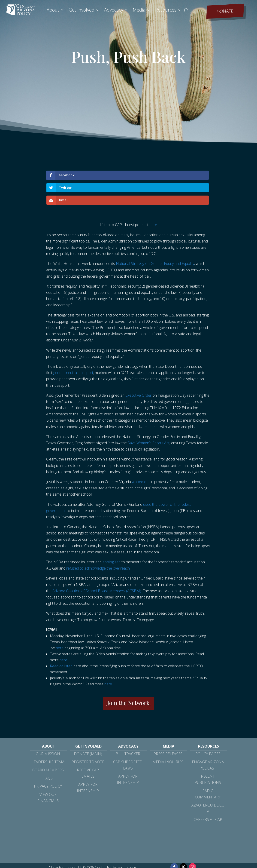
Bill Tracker (128, 729)
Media (139, 11)
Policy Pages (208, 729)
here (153, 200)
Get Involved (82, 11)
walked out (141, 457)
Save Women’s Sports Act (149, 418)
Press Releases (168, 729)
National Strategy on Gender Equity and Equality (155, 239)
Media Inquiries (168, 737)
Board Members (48, 745)
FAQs (48, 753)
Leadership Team (48, 737)
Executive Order (138, 370)
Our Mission (48, 729)
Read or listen (61, 641)
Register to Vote (88, 737)
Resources (166, 11)
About (53, 11)
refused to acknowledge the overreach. (98, 543)
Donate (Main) (88, 729)
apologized (112, 537)
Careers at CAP (208, 794)
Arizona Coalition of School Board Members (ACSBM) (97, 566)
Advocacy (114, 11)
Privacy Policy (48, 761)
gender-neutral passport (73, 348)
